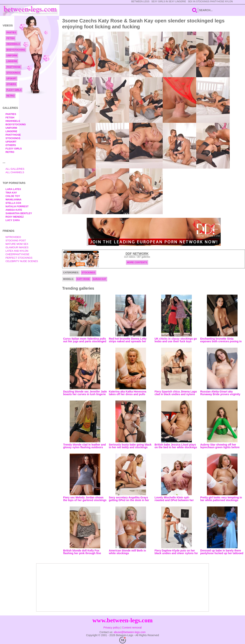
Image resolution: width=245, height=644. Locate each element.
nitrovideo (13, 237)
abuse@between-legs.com (130, 632)
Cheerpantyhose (18, 254)
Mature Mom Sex (17, 244)
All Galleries (15, 169)
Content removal (132, 628)
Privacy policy (112, 628)
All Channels (15, 172)
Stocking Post (16, 240)
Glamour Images (17, 247)
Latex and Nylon (17, 251)
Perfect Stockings (19, 258)
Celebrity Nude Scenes (22, 261)
